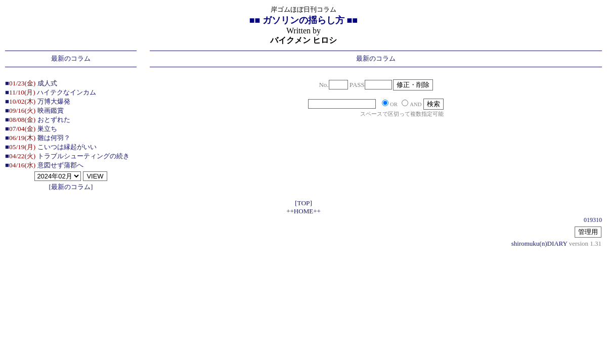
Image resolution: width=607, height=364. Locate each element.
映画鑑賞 (51, 110)
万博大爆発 (54, 101)
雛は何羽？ (54, 138)
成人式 (47, 83)
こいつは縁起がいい (67, 147)
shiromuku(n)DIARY (539, 243)
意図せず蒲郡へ (60, 165)
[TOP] (303, 203)
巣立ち (47, 129)
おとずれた (54, 120)
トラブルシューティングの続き (83, 156)
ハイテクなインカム (67, 92)
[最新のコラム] (71, 187)
